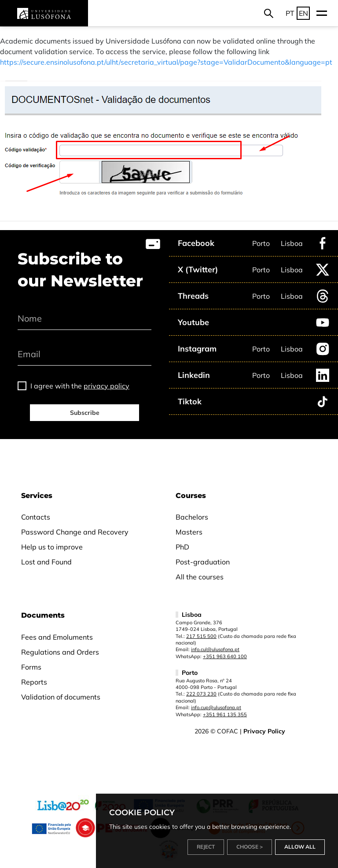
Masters (189, 532)
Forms (31, 667)
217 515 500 (201, 636)
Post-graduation (203, 562)
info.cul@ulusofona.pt (215, 649)
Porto (261, 243)
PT (290, 13)
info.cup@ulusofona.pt (216, 707)
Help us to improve (52, 547)
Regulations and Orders (60, 652)
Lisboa (292, 243)
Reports (34, 682)
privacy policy (107, 386)
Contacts (36, 517)
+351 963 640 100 (225, 656)
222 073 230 (201, 694)
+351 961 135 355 (225, 714)
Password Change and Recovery (75, 532)
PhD (182, 547)
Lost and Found (46, 562)
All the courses (200, 577)
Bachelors (192, 517)
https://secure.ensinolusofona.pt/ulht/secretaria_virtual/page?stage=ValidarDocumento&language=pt (166, 62)
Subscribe (85, 413)
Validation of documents (61, 697)
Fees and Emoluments (57, 637)
